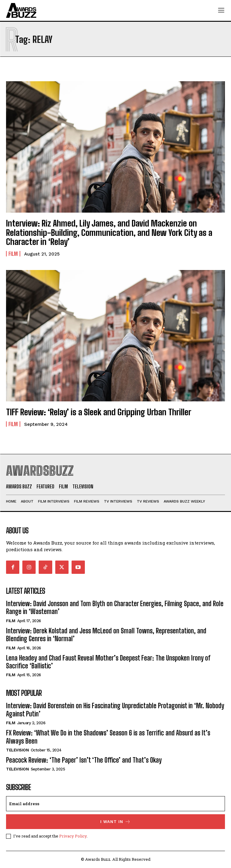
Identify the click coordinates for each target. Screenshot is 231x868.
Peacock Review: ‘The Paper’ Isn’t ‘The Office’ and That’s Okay (84, 760)
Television (17, 750)
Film (13, 254)
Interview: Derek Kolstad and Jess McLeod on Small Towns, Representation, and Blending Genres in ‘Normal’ (106, 635)
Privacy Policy (73, 836)
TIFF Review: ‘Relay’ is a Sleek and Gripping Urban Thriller (99, 412)
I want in (115, 822)
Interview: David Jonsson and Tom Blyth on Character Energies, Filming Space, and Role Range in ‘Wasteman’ (115, 608)
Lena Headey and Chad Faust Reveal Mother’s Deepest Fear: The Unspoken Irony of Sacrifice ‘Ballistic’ (108, 662)
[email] (115, 804)
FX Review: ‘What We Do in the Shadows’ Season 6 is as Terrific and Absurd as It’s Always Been (108, 737)
